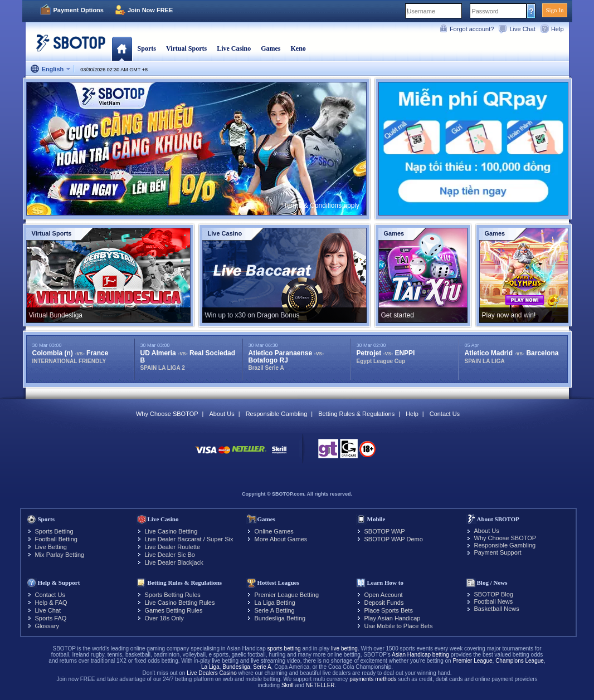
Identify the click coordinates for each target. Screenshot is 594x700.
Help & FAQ (51, 603)
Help (558, 29)
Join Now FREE (150, 10)
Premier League (472, 661)
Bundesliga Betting (280, 618)
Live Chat (522, 29)
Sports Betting (54, 531)
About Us (221, 414)
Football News (494, 601)
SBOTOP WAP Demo (394, 539)
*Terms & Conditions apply (320, 205)
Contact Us (445, 414)
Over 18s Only (164, 618)
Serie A (262, 667)
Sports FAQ (51, 618)
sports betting (284, 648)
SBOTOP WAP (385, 531)
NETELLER (320, 685)
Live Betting (51, 547)
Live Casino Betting (171, 531)
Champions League (520, 661)
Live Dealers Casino (212, 673)
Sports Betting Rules (173, 595)
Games (271, 48)
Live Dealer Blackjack (174, 562)
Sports (147, 48)
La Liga (210, 667)
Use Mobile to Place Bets (399, 626)
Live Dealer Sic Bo (170, 555)
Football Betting (56, 539)
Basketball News (497, 609)
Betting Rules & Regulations (356, 414)
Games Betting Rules (174, 610)
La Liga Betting (275, 603)
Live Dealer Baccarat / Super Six (189, 539)
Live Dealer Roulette (173, 547)
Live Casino (234, 48)
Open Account (384, 595)
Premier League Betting (287, 595)
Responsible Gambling (277, 414)
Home (122, 48)
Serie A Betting (275, 610)
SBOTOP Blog (494, 594)
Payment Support (498, 552)
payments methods (373, 679)
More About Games (281, 539)
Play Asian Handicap (393, 618)
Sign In (554, 10)
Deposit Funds (384, 603)
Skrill (288, 685)
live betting (344, 648)
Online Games (274, 531)
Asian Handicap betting (420, 655)
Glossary (47, 626)
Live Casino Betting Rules (180, 603)
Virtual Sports (186, 48)
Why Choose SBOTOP (167, 414)
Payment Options (79, 10)
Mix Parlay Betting (60, 555)
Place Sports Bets (389, 610)
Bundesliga (236, 667)
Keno (298, 48)
